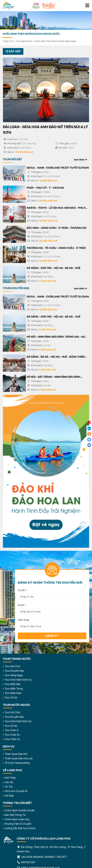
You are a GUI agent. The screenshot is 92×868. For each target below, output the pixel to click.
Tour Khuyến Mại (14, 671)
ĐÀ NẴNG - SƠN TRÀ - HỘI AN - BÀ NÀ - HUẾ (54, 268)
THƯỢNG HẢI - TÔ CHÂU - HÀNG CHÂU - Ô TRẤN (56, 248)
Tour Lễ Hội (11, 698)
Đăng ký (52, 636)
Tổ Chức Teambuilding (17, 763)
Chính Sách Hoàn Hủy (17, 819)
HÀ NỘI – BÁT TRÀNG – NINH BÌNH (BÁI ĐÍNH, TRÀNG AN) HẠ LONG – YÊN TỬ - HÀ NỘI (54, 377)
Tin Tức (9, 787)
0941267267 (26, 862)
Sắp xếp (13, 51)
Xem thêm (80, 160)
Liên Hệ (9, 782)
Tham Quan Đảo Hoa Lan (19, 758)
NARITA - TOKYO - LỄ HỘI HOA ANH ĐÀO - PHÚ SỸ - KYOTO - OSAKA (58, 208)
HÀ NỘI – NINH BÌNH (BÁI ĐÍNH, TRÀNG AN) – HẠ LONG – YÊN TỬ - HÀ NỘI (56, 337)
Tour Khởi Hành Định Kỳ (18, 680)
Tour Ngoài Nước (24, 41)
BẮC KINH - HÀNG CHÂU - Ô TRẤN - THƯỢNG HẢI (57, 228)
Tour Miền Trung (14, 689)
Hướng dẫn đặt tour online (20, 828)
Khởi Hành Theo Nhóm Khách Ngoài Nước (56, 41)
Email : (22, 605)
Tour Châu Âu (12, 735)
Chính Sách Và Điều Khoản (20, 810)
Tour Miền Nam (13, 693)
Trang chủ (8, 41)
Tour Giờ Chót (12, 666)
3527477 (62, 857)
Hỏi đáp (9, 796)
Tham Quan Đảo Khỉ (16, 754)
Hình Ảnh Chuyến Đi (16, 791)
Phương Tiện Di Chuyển (18, 824)
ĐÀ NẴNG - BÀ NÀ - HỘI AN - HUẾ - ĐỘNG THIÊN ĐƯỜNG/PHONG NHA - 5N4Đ (56, 357)
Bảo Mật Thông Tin (15, 815)
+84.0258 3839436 (32, 857)
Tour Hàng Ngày (14, 675)
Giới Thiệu (10, 778)
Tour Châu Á (12, 730)
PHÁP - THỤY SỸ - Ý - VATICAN (45, 188)
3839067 (50, 857)
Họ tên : (23, 590)
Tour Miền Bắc (13, 684)
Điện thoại (23, 620)
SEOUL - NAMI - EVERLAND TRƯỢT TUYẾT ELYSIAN (58, 168)
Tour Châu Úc (12, 739)
